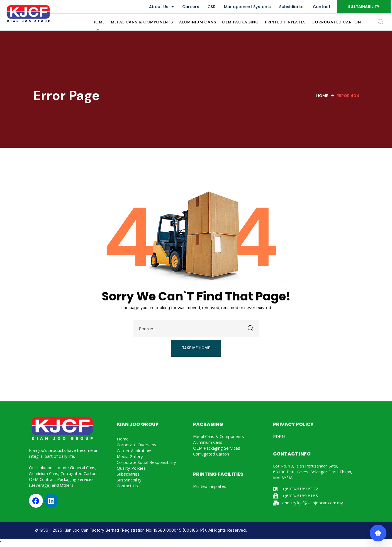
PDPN (279, 436)
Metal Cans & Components (219, 436)
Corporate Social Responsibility (146, 462)
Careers (191, 7)
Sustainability (129, 480)
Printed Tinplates (210, 486)
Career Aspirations (135, 450)
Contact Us (127, 486)
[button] (364, 7)
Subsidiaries (292, 7)
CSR (212, 7)
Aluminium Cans (208, 442)
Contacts (323, 7)
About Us (161, 7)
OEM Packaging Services (217, 448)
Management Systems (247, 7)
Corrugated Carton (211, 454)
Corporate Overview (137, 445)
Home (322, 96)
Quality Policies (131, 468)
